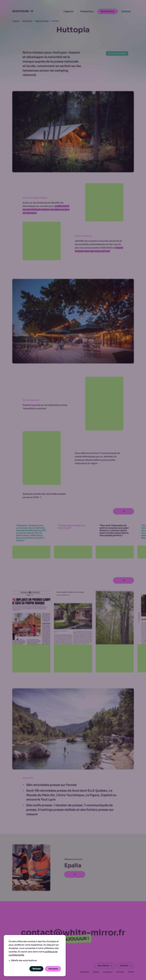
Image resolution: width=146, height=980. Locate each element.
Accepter (53, 969)
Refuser (37, 969)
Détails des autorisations (23, 960)
